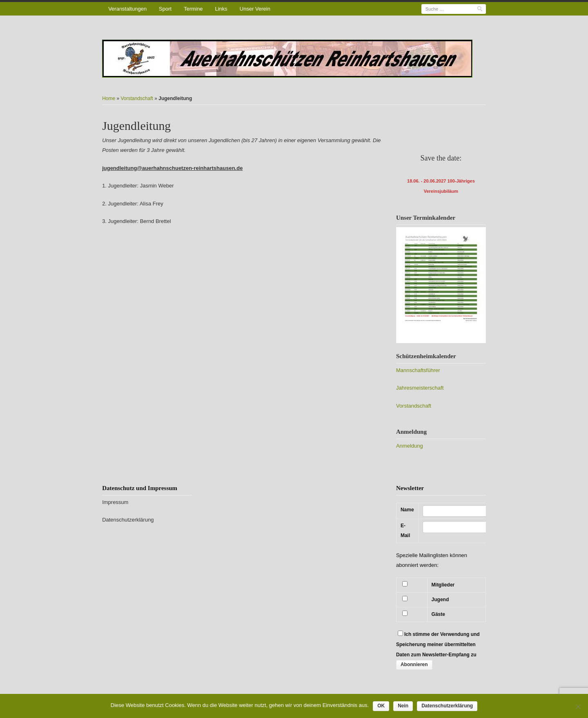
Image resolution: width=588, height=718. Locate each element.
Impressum (115, 502)
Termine (193, 9)
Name (407, 510)
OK (381, 706)
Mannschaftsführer (418, 370)
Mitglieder (443, 585)
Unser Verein (255, 9)
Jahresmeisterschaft (420, 388)
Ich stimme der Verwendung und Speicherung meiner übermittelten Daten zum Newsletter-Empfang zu (438, 644)
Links (221, 9)
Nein (403, 706)
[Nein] (578, 707)
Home (109, 98)
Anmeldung (410, 446)
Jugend (440, 600)
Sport (165, 9)
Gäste (438, 614)
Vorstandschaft (137, 98)
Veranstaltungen (127, 9)
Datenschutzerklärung (128, 520)
